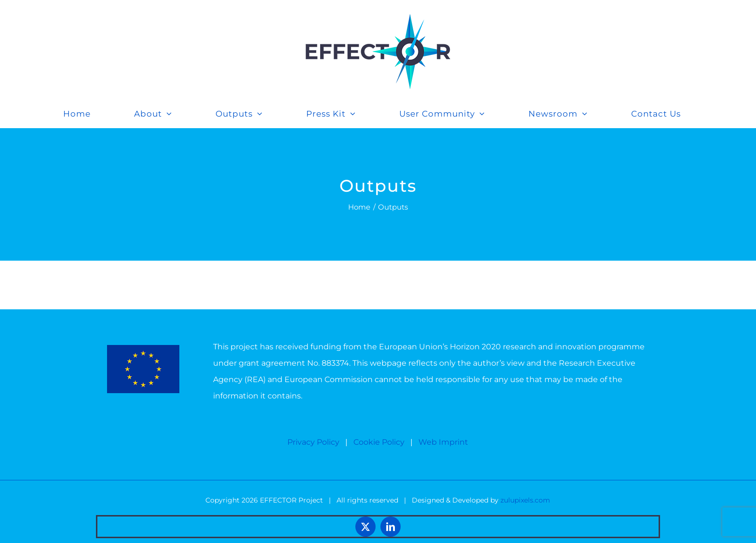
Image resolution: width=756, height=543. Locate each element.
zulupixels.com (525, 500)
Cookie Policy (379, 442)
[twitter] (365, 527)
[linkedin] (391, 527)
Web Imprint (443, 442)
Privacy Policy (313, 442)
